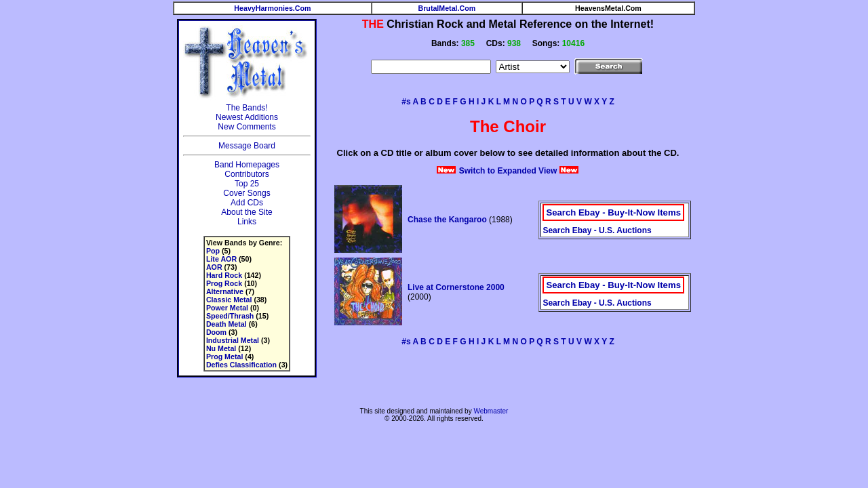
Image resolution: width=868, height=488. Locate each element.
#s (406, 102)
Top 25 (247, 184)
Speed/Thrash (230, 316)
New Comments (246, 127)
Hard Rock (224, 275)
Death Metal (226, 324)
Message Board (247, 146)
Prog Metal (224, 357)
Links (247, 222)
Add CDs (247, 203)
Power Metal (227, 308)
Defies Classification (241, 365)
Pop (213, 251)
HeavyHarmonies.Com (272, 8)
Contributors (246, 174)
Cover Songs (246, 193)
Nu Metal (221, 348)
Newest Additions (247, 117)
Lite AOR (221, 259)
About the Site (246, 212)
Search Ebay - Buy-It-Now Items (613, 212)
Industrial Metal (233, 340)
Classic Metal (229, 300)
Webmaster (491, 411)
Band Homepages (247, 165)
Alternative (225, 291)
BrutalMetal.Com (447, 8)
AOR (214, 267)
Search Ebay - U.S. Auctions (597, 230)
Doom (216, 332)
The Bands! (246, 108)
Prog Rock (224, 283)
